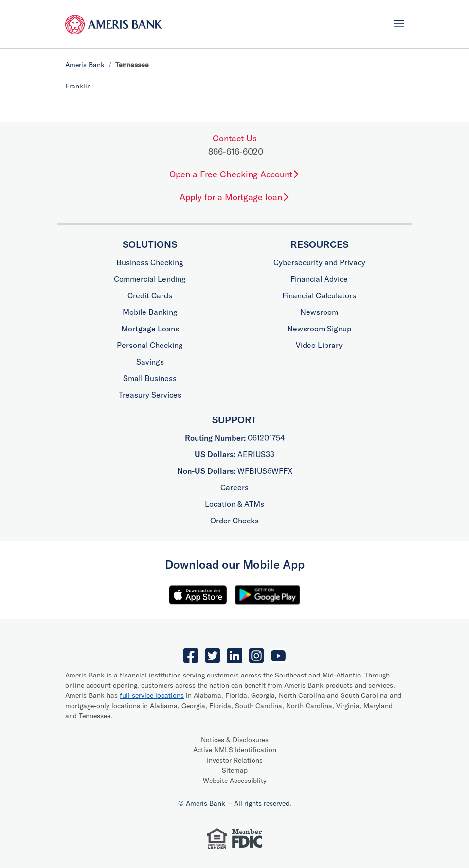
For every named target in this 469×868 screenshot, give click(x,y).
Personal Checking (150, 345)
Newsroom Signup (319, 329)
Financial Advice (319, 279)
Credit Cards (150, 295)
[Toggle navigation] (399, 23)
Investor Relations (235, 760)
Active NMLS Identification (235, 750)
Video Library (319, 345)
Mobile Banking (150, 312)
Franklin (78, 86)
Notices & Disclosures (235, 740)
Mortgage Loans (150, 329)
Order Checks (234, 521)
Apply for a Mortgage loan (235, 197)
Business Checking (150, 262)
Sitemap (235, 770)
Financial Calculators (319, 295)
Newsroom (319, 312)
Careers (234, 487)
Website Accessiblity (235, 781)
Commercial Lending (150, 279)
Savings (150, 362)
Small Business (150, 378)
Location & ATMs (234, 504)
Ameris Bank (85, 65)
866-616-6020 (236, 151)
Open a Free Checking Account (235, 174)
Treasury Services (150, 395)
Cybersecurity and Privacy (319, 262)
